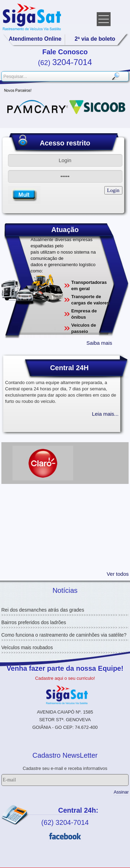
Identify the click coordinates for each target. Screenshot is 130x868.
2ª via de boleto (95, 39)
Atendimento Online (35, 39)
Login (113, 190)
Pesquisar (116, 76)
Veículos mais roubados (27, 647)
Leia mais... (105, 414)
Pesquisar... (2, 72)
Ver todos (118, 574)
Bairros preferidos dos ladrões (34, 622)
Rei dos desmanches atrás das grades (43, 610)
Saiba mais (99, 343)
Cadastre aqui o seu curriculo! (65, 678)
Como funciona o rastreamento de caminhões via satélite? (64, 635)
